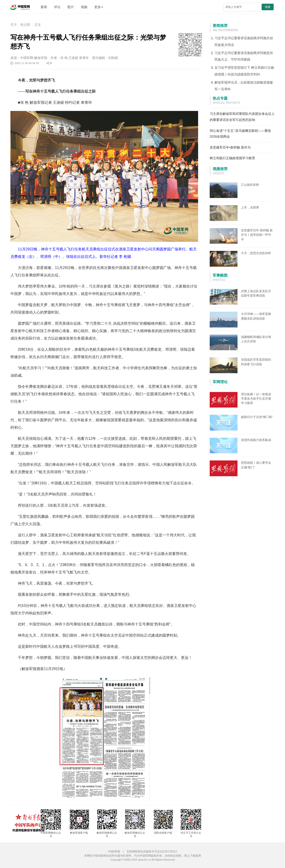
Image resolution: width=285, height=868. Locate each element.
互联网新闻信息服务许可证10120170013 (152, 852)
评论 (57, 7)
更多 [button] (99, 7)
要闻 (44, 7)
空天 (14, 25)
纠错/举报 (114, 852)
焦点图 (25, 25)
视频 (84, 7)
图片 (71, 7)
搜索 (268, 7)
